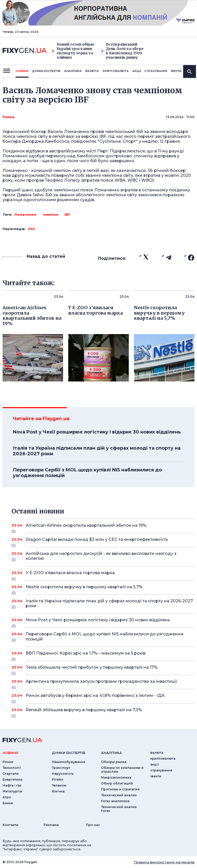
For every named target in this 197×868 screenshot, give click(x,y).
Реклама (51, 825)
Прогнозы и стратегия (120, 789)
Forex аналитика (115, 801)
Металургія (12, 791)
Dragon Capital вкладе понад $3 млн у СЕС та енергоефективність (103, 541)
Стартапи (11, 774)
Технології (12, 768)
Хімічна (58, 791)
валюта (92, 71)
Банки (8, 803)
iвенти (176, 71)
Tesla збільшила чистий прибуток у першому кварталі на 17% (103, 669)
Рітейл (58, 779)
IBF (67, 214)
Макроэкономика (116, 777)
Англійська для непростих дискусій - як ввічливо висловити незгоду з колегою (103, 556)
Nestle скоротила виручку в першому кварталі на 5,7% (103, 589)
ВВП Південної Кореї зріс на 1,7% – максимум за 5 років (103, 655)
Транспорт (61, 768)
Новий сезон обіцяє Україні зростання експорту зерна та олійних (73, 51)
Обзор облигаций (117, 783)
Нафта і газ (12, 785)
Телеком (59, 785)
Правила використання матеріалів (164, 862)
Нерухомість (63, 774)
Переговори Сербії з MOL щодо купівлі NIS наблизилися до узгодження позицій (87, 473)
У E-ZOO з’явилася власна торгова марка (103, 575)
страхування (156, 71)
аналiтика (111, 753)
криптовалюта (116, 71)
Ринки (8, 117)
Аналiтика (73, 71)
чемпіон (50, 214)
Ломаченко (25, 214)
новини (22, 71)
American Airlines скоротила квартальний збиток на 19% (103, 527)
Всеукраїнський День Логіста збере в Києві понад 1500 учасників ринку (122, 51)
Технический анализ (119, 795)
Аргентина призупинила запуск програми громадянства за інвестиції (103, 683)
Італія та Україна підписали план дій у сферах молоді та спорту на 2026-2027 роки (97, 451)
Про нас (93, 825)
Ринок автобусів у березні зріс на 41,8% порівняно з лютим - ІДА (103, 697)
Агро (7, 797)
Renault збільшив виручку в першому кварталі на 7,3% (103, 712)
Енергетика (12, 779)
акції (137, 71)
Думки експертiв (46, 71)
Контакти (11, 825)
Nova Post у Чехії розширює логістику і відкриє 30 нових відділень (97, 432)
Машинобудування (68, 762)
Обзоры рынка (114, 762)
